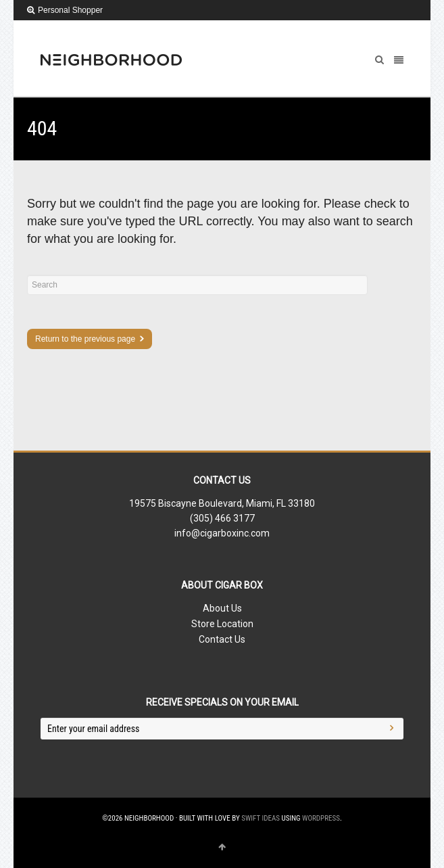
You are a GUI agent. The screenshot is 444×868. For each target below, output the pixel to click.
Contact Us (222, 639)
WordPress (321, 818)
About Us (222, 608)
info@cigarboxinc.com (222, 533)
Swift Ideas (261, 818)
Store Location (222, 624)
